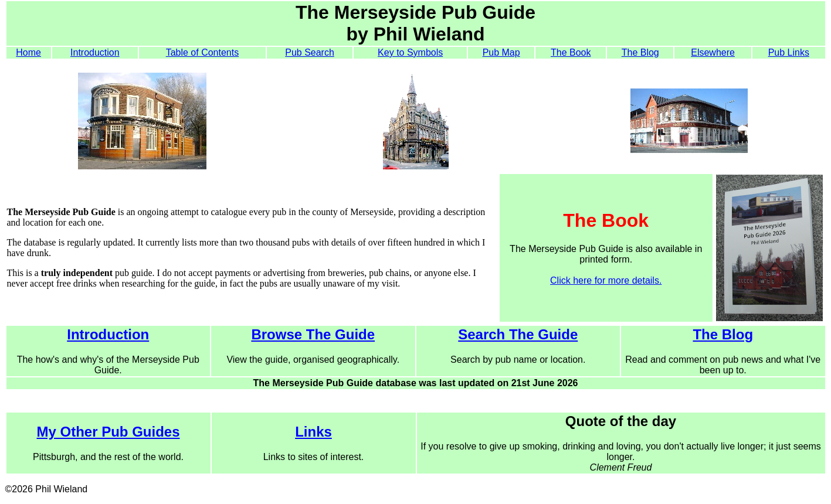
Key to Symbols (410, 52)
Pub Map (501, 52)
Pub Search (310, 52)
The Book (571, 52)
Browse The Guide (313, 334)
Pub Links (789, 52)
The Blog (640, 52)
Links (313, 432)
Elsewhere (713, 52)
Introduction (95, 52)
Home (28, 52)
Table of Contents (203, 52)
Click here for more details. (606, 280)
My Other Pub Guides (108, 432)
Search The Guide (518, 334)
